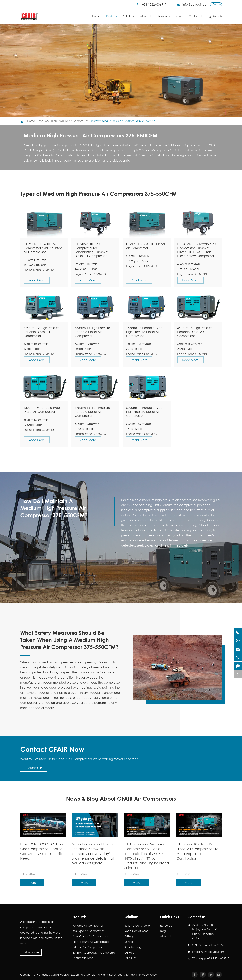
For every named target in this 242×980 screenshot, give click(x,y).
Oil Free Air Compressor (87, 947)
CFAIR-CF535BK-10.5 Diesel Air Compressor (145, 246)
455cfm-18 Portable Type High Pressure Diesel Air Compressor (144, 332)
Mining (129, 942)
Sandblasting (133, 947)
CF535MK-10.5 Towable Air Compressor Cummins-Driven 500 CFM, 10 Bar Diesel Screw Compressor (197, 250)
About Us (146, 13)
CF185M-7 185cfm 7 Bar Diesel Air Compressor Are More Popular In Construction (197, 851)
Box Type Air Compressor (88, 931)
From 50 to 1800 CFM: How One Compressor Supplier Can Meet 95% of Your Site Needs (42, 851)
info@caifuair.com (196, 4)
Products (112, 13)
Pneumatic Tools (83, 958)
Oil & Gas (130, 958)
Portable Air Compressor (88, 926)
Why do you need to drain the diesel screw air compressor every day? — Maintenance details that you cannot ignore (94, 854)
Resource (164, 13)
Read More (37, 280)
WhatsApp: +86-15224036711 (207, 958)
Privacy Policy (148, 975)
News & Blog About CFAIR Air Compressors (121, 798)
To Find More (31, 952)
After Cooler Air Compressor (90, 936)
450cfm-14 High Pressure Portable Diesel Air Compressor (92, 332)
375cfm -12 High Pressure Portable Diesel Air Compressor (42, 332)
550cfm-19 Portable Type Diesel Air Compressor (42, 410)
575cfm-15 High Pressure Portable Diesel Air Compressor (92, 412)
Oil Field (129, 952)
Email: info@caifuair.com (207, 952)
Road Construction (136, 931)
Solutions (129, 13)
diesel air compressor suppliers (148, 510)
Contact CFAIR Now (52, 749)
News (179, 13)
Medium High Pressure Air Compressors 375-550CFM (123, 121)
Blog (163, 931)
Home (96, 13)
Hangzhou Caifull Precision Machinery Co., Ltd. (66, 975)
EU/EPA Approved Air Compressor (94, 952)
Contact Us (196, 13)
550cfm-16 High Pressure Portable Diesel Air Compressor (195, 332)
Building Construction (138, 926)
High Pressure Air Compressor (69, 121)
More (32, 883)
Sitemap (129, 975)
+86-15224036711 (154, 4)
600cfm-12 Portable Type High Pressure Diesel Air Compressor (144, 412)
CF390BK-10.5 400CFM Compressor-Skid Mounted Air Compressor (43, 248)
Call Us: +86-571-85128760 (207, 945)
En (214, 4)
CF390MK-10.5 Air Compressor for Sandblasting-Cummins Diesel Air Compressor (92, 250)
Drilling (129, 936)
